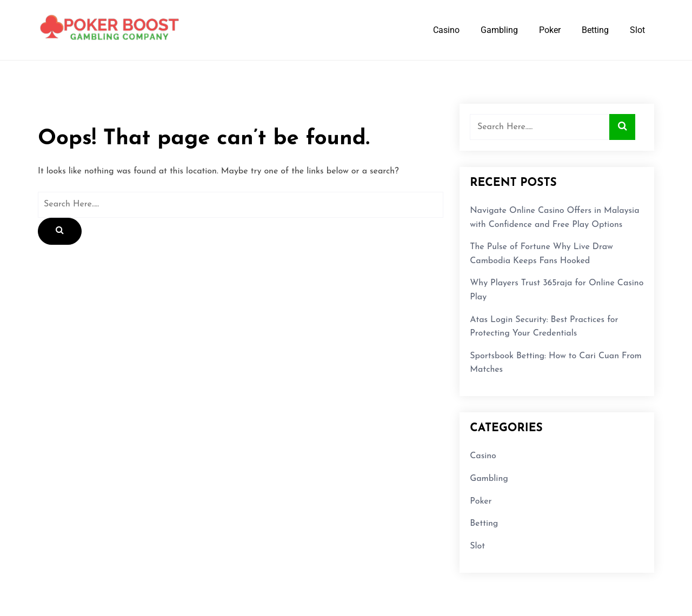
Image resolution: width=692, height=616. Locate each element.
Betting (595, 30)
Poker (550, 30)
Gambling (499, 30)
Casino (446, 30)
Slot (637, 30)
